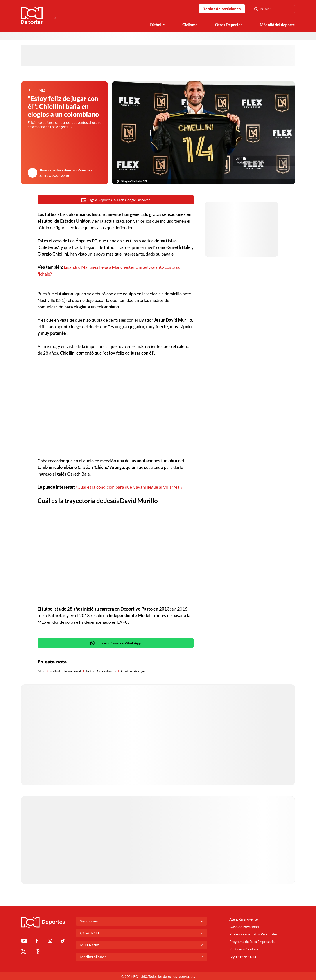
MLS (41, 670)
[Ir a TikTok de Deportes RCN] (63, 941)
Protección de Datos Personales (253, 934)
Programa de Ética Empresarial (252, 941)
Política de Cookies (244, 948)
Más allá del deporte (277, 25)
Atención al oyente (243, 918)
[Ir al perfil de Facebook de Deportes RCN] (37, 941)
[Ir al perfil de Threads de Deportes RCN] (38, 952)
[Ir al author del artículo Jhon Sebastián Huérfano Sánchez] (32, 173)
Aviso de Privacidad (244, 926)
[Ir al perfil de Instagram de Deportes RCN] (50, 941)
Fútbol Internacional (65, 670)
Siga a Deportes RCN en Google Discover (116, 200)
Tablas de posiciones (222, 9)
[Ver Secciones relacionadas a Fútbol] (164, 25)
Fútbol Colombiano (101, 670)
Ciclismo (190, 25)
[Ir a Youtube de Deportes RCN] (24, 941)
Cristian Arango (133, 670)
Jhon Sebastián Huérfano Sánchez (66, 170)
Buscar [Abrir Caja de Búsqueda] (263, 9)
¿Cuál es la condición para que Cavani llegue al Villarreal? (129, 486)
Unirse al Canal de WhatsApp (116, 642)
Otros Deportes (229, 25)
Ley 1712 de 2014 (243, 956)
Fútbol (156, 25)
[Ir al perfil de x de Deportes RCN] (23, 952)
